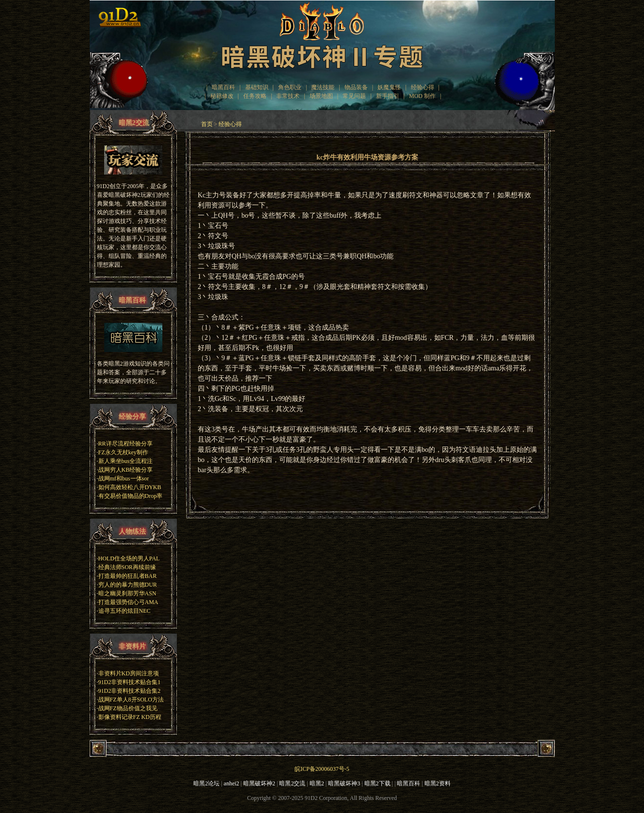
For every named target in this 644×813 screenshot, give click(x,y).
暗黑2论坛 (206, 783)
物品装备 (356, 87)
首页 (207, 124)
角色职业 (290, 87)
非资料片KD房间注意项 (129, 673)
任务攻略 (255, 96)
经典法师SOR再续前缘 (127, 567)
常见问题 (354, 96)
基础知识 (257, 87)
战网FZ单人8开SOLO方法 (131, 700)
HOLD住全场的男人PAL (129, 558)
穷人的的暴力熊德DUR (128, 585)
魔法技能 (323, 87)
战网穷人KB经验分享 (126, 470)
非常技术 (288, 96)
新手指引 (388, 96)
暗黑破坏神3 (344, 783)
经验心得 (423, 87)
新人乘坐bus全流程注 (126, 461)
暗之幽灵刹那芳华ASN (127, 593)
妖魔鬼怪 (389, 87)
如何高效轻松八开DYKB (130, 487)
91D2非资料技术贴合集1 (130, 682)
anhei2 (232, 783)
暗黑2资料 (438, 783)
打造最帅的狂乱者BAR (128, 576)
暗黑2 (317, 783)
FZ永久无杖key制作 (123, 452)
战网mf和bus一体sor (124, 478)
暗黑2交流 (292, 783)
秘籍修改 (222, 96)
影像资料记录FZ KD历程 (130, 717)
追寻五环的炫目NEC (125, 611)
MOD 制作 (422, 96)
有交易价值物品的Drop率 (131, 496)
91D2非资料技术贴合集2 (130, 691)
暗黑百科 (223, 87)
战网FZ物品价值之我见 (128, 708)
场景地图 (321, 96)
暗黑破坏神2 (259, 783)
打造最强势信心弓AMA (128, 602)
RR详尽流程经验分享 (126, 444)
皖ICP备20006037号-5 (322, 769)
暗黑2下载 (377, 783)
